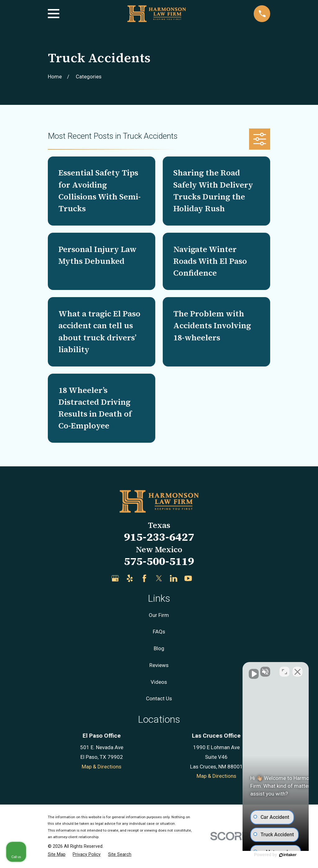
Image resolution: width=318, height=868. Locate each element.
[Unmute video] (208, 669)
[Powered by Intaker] (265, 855)
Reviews (159, 665)
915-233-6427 (159, 537)
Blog (159, 648)
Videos (159, 682)
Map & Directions (102, 767)
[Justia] (203, 578)
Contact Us (159, 698)
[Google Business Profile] (115, 578)
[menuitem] (57, 855)
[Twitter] (159, 578)
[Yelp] (130, 578)
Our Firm (159, 615)
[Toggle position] (284, 669)
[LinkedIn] (174, 578)
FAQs (159, 632)
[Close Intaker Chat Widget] (298, 669)
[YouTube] (188, 578)
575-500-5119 (159, 561)
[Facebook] (144, 578)
